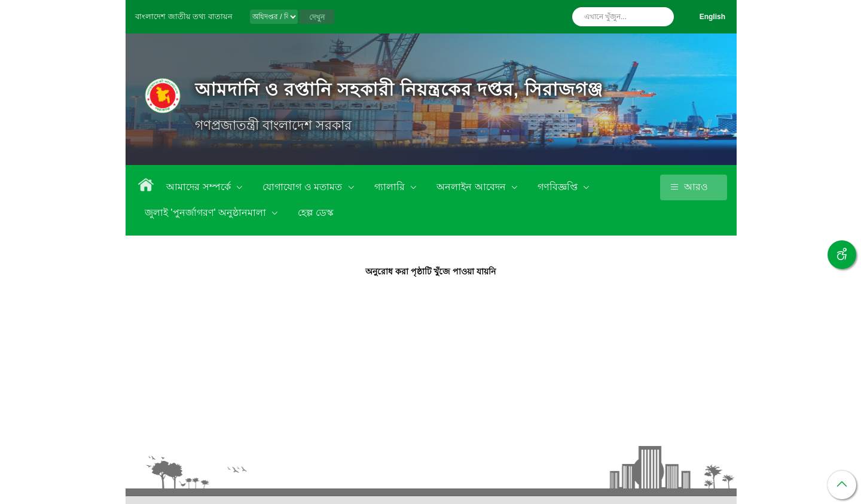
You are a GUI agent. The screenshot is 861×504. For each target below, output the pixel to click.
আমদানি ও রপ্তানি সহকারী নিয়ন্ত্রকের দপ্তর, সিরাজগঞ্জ (399, 89)
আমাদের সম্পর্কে (200, 187)
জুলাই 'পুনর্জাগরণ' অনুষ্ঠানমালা (207, 213)
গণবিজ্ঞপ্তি (559, 187)
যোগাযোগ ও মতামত (303, 187)
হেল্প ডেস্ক (315, 213)
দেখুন (317, 17)
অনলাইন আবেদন (472, 187)
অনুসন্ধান (662, 17)
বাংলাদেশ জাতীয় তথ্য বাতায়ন (184, 16)
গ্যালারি (391, 187)
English (712, 17)
